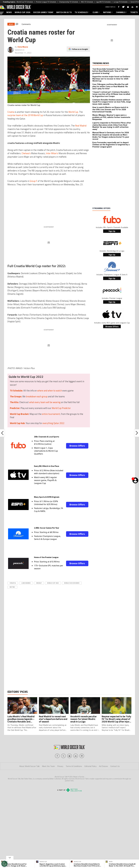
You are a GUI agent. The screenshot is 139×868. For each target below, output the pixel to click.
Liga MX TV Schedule (103, 2)
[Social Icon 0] (57, 766)
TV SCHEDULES (82, 12)
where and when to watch (50, 391)
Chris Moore (23, 47)
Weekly (39, 583)
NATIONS (108, 12)
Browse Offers (77, 446)
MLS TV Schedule (87, 2)
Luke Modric (26, 583)
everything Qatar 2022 (53, 423)
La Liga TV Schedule (121, 2)
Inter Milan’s (52, 153)
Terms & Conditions (74, 776)
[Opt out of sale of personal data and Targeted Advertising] (4, 864)
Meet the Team (48, 776)
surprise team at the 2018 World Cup (25, 115)
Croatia (11, 112)
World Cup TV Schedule (25, 2)
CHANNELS (122, 12)
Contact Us (115, 776)
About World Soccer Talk (29, 776)
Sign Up (112, 231)
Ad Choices (103, 776)
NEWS (9, 12)
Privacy (60, 776)
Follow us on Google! (80, 49)
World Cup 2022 (53, 583)
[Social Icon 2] (69, 766)
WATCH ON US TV (64, 12)
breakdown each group (37, 396)
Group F (33, 181)
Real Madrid (81, 126)
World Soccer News (72, 583)
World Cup (73, 112)
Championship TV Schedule (69, 2)
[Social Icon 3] (76, 766)
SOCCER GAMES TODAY (43, 12)
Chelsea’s (26, 153)
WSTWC (12, 587)
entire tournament (51, 414)
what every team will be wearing (45, 402)
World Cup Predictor (61, 408)
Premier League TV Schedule (46, 2)
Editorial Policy (90, 776)
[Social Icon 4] (82, 766)
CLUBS (96, 12)
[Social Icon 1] (63, 766)
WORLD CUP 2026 (22, 12)
